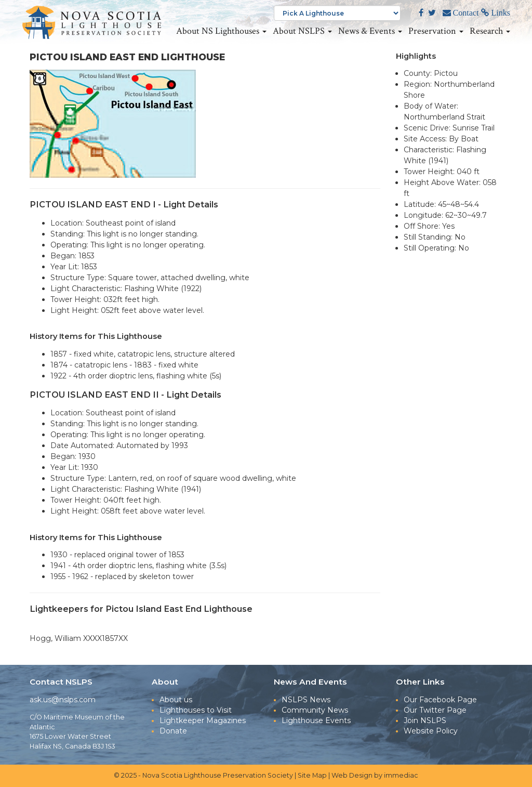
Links (500, 13)
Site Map (312, 775)
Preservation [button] (436, 31)
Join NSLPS (425, 720)
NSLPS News (306, 700)
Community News (315, 710)
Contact (465, 13)
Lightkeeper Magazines (203, 720)
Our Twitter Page (435, 710)
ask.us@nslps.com (63, 700)
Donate (173, 731)
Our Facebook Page (440, 700)
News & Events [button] (370, 31)
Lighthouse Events (316, 720)
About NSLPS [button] (302, 31)
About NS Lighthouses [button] (221, 31)
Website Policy (431, 731)
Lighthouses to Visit (196, 710)
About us (176, 700)
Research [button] (490, 31)
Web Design (352, 775)
